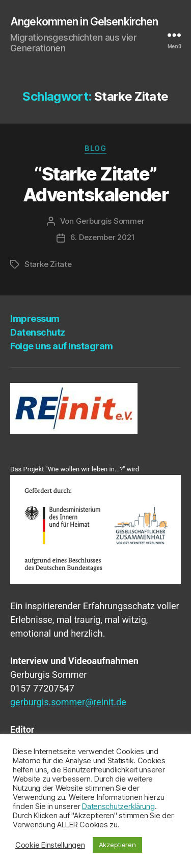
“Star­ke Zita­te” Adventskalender (96, 184)
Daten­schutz (38, 332)
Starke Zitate (48, 264)
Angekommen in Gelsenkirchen (84, 22)
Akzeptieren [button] (117, 845)
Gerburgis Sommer (110, 221)
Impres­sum (35, 319)
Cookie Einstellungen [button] (50, 845)
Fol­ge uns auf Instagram (62, 346)
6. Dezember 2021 (103, 237)
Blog (95, 148)
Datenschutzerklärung (118, 806)
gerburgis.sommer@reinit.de (68, 702)
